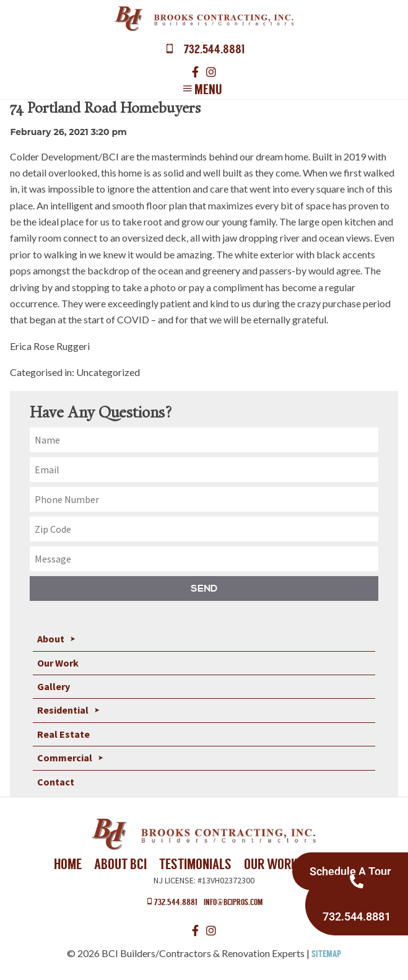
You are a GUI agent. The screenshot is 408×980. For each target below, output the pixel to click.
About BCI (120, 864)
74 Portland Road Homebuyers (105, 109)
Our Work (58, 663)
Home (68, 864)
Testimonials (195, 864)
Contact (56, 782)
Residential (63, 710)
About (51, 639)
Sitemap (326, 954)
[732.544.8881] (357, 882)
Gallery (54, 686)
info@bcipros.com (233, 902)
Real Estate (63, 734)
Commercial (65, 758)
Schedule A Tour (350, 871)
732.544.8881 (171, 901)
